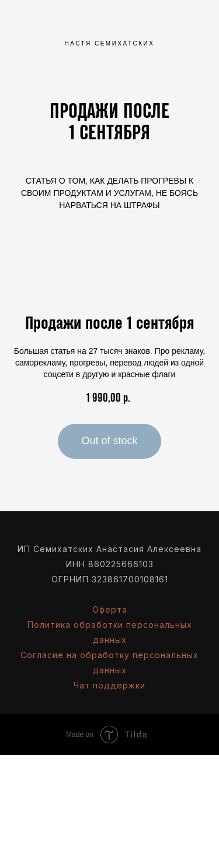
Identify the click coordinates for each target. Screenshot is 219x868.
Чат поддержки (109, 685)
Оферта (110, 609)
